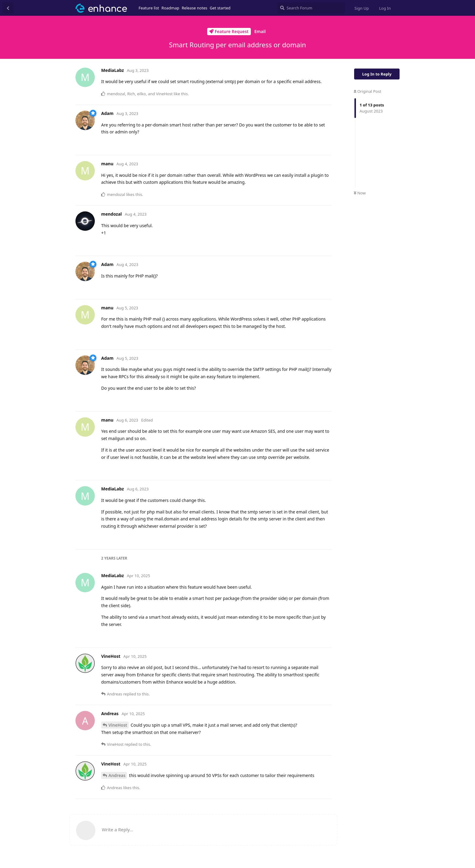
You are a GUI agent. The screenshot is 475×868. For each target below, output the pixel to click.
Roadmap (170, 8)
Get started (220, 8)
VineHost (118, 725)
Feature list (149, 8)
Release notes (195, 8)
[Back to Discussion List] (8, 8)
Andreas (117, 775)
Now (360, 193)
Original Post (367, 91)
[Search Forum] (311, 8)
